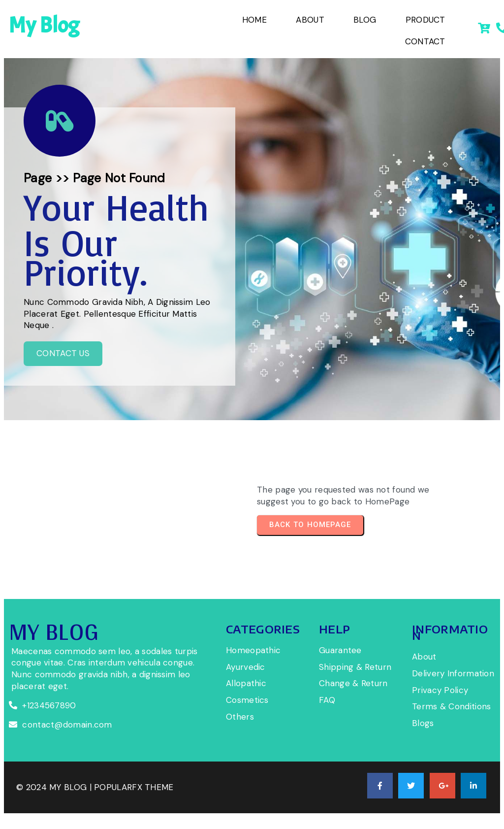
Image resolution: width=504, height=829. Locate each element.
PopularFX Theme (134, 787)
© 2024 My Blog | (55, 787)
